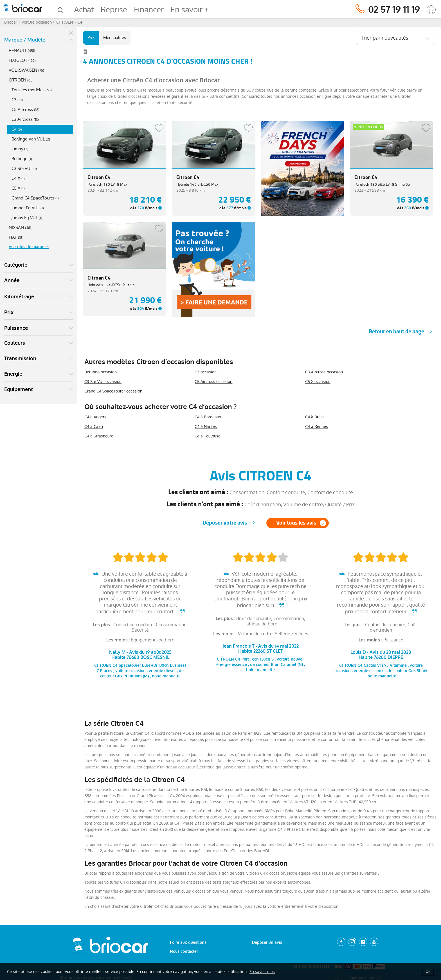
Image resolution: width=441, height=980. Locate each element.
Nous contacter (184, 951)
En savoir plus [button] (262, 972)
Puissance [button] (16, 328)
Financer (149, 10)
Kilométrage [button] (19, 297)
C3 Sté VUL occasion (103, 382)
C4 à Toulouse (208, 436)
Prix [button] (9, 312)
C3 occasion (206, 372)
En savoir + (190, 10)
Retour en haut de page (396, 331)
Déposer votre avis (225, 523)
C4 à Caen (94, 427)
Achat (84, 10)
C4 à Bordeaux (208, 417)
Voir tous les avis (296, 523)
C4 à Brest (315, 417)
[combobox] (396, 38)
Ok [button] (428, 971)
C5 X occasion (318, 382)
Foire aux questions (188, 942)
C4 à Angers (95, 417)
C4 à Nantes (206, 427)
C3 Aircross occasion (324, 372)
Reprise (114, 10)
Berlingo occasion (101, 372)
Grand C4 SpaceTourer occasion (113, 391)
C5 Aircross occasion (213, 382)
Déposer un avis (267, 942)
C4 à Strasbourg (99, 436)
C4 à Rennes (317, 427)
